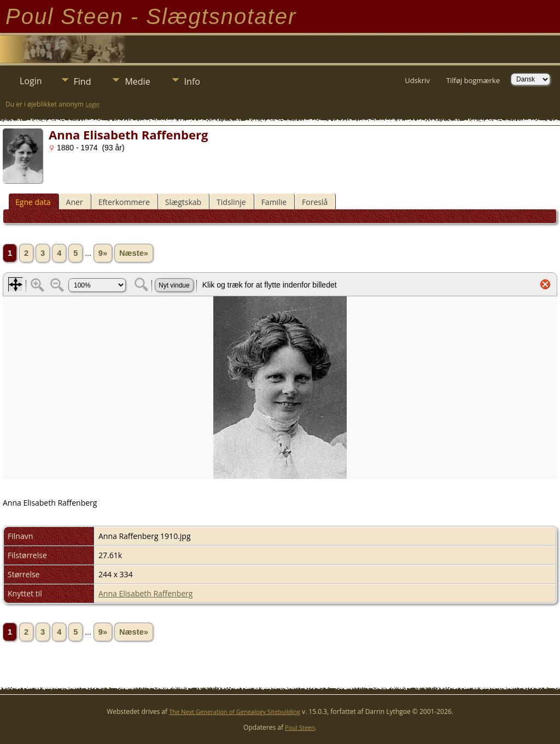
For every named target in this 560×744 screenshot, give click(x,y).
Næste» (134, 253)
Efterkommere (124, 202)
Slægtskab (183, 202)
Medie (137, 81)
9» (103, 253)
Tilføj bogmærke (473, 80)
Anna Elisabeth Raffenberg (145, 593)
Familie (274, 202)
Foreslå (315, 202)
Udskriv (417, 80)
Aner (75, 202)
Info (192, 81)
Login (31, 81)
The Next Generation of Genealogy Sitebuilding (235, 711)
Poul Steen (300, 727)
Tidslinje (231, 202)
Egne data (33, 202)
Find (83, 81)
